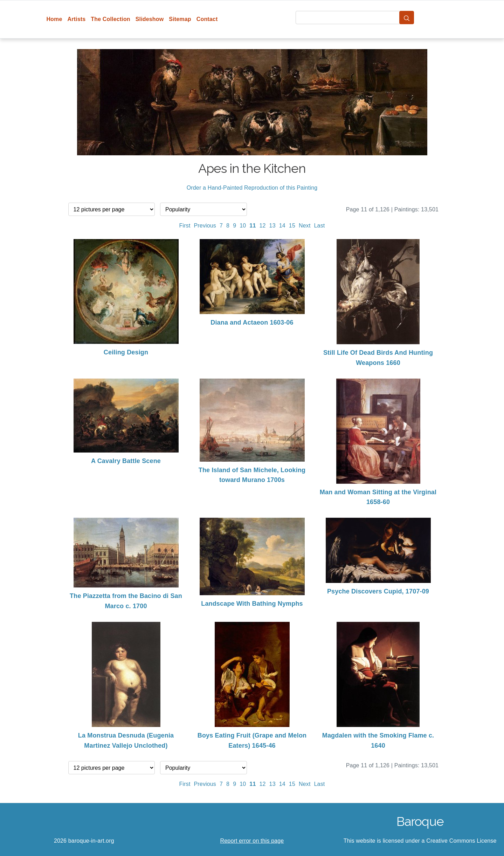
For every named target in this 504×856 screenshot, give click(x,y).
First (185, 226)
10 (243, 226)
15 (292, 226)
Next (305, 226)
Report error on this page (252, 841)
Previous (205, 226)
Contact (207, 19)
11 (253, 226)
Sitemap (180, 19)
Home (54, 19)
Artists (77, 19)
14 (282, 226)
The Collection (110, 19)
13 (272, 226)
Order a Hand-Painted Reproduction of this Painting (252, 188)
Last (320, 226)
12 (262, 226)
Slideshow (150, 19)
